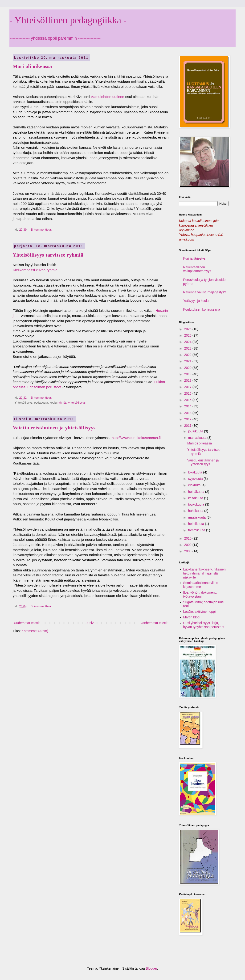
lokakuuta (196, 472)
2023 (188, 348)
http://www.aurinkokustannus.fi (137, 438)
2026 (188, 329)
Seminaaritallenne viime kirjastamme (201, 585)
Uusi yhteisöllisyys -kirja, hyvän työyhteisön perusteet (204, 625)
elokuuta (195, 485)
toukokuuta (196, 504)
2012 (188, 419)
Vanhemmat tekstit (154, 623)
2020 (188, 368)
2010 (188, 538)
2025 (188, 335)
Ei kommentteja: (41, 230)
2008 (188, 551)
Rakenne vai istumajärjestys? (205, 292)
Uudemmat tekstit (27, 623)
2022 (188, 355)
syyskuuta (196, 479)
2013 (188, 413)
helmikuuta (196, 524)
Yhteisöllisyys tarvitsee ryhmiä (48, 255)
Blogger (151, 968)
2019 (188, 374)
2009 (188, 545)
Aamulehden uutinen (108, 97)
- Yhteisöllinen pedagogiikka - (68, 20)
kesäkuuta (196, 498)
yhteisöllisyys (77, 403)
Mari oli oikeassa (32, 66)
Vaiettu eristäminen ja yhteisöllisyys (54, 428)
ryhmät (62, 403)
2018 (188, 380)
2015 (188, 400)
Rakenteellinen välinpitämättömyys (197, 269)
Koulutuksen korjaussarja (202, 309)
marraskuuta (198, 438)
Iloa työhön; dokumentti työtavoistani (200, 594)
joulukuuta (196, 431)
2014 (188, 406)
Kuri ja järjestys (194, 258)
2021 (188, 361)
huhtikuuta (196, 511)
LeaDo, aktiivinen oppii (200, 612)
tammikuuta (197, 530)
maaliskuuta (197, 517)
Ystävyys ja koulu (196, 301)
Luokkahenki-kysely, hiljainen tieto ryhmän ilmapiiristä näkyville (204, 573)
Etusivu (90, 623)
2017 (188, 387)
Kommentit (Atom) (35, 631)
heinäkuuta (196, 492)
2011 (188, 426)
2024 (188, 342)
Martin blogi (192, 617)
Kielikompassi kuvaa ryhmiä (35, 270)
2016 (188, 393)
